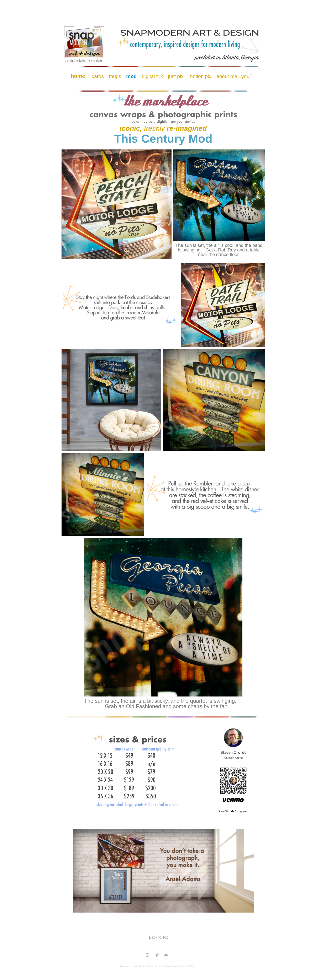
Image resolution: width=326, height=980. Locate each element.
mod (132, 76)
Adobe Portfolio (144, 966)
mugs (115, 76)
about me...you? (234, 76)
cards (98, 76)
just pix (176, 76)
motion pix (200, 76)
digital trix (152, 76)
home (78, 76)
